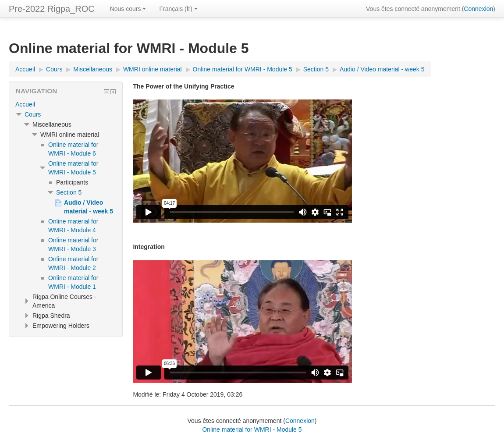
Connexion (478, 9)
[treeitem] (66, 104)
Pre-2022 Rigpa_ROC (52, 9)
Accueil (25, 104)
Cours (33, 114)
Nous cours (128, 9)
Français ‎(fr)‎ (178, 9)
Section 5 (69, 192)
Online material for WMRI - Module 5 (252, 429)
